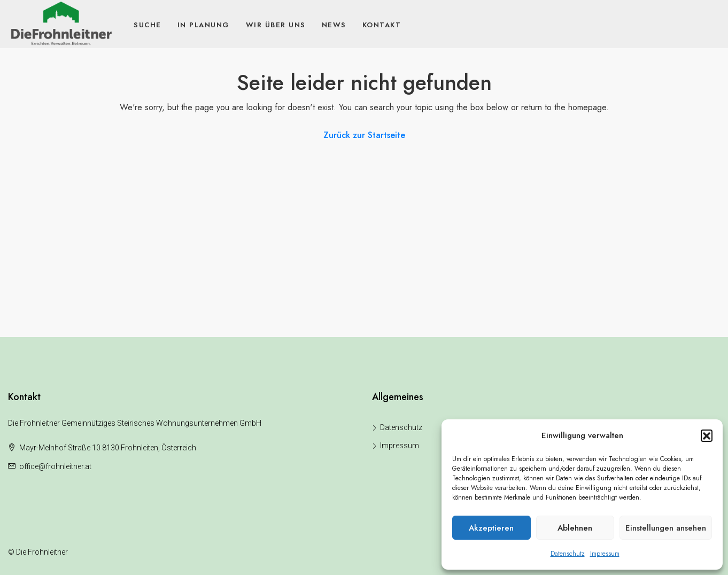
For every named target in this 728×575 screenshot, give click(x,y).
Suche (148, 25)
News (334, 25)
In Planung (204, 25)
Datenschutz (568, 554)
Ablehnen (575, 528)
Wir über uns (276, 25)
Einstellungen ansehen (666, 528)
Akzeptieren (491, 528)
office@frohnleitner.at (55, 466)
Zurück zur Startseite (364, 135)
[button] (707, 435)
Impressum (605, 554)
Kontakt (382, 25)
